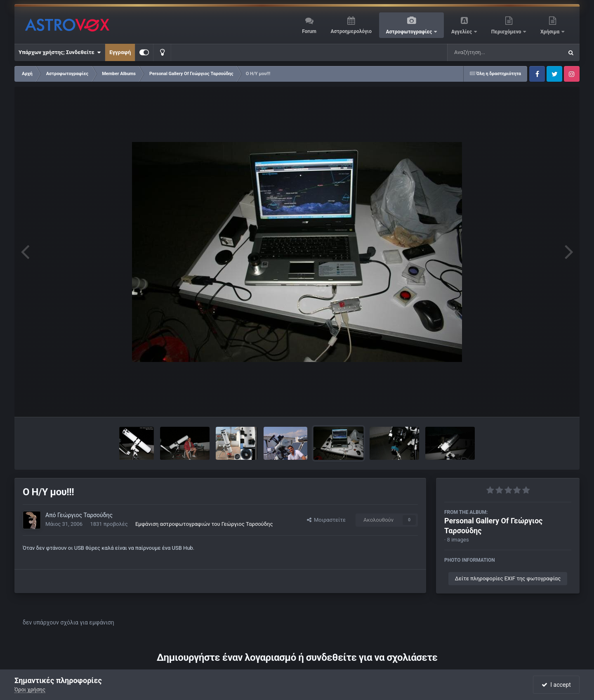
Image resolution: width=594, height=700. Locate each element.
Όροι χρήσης (30, 689)
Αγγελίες (462, 32)
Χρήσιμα (550, 32)
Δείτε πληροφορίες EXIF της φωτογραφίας (508, 578)
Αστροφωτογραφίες (410, 32)
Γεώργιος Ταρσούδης (85, 515)
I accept (556, 685)
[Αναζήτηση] (488, 52)
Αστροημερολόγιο (351, 31)
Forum (309, 31)
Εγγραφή (120, 52)
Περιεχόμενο (507, 32)
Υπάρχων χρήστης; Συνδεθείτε (60, 52)
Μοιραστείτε (326, 520)
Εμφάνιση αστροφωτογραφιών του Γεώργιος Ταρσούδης (204, 524)
